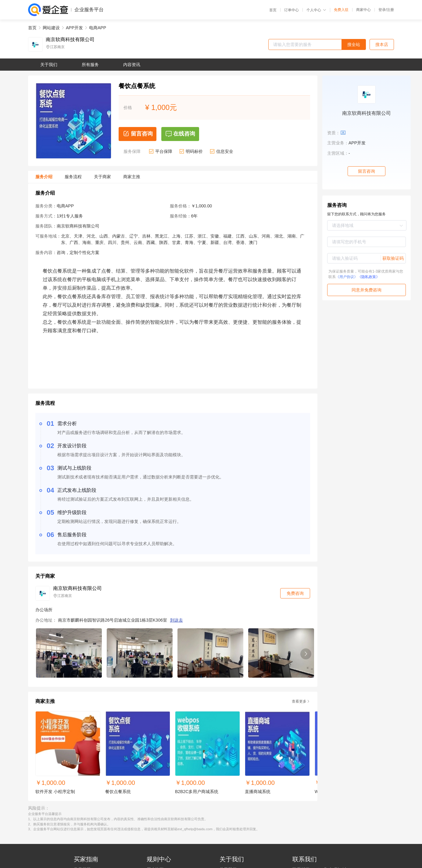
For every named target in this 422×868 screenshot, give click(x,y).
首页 (273, 10)
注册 (390, 10)
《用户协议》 (347, 277)
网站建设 (51, 28)
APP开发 (74, 28)
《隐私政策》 (369, 277)
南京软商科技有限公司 (70, 40)
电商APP (98, 28)
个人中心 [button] (316, 10)
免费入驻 (341, 10)
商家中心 (363, 10)
